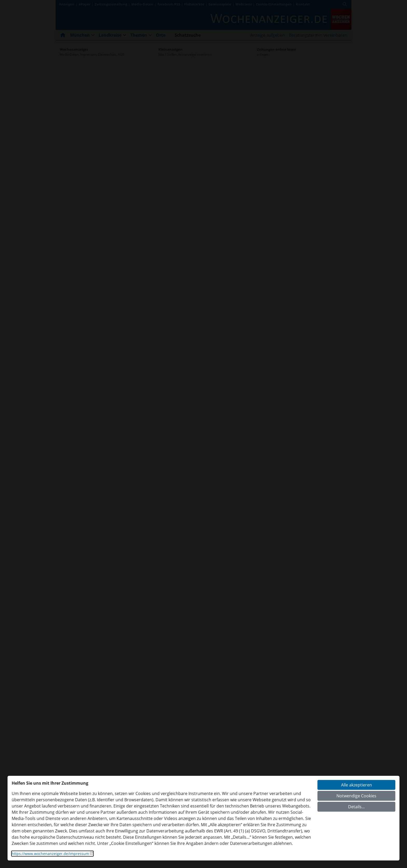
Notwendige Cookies (356, 796)
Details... (356, 807)
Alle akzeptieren (357, 785)
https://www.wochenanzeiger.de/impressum (50, 854)
